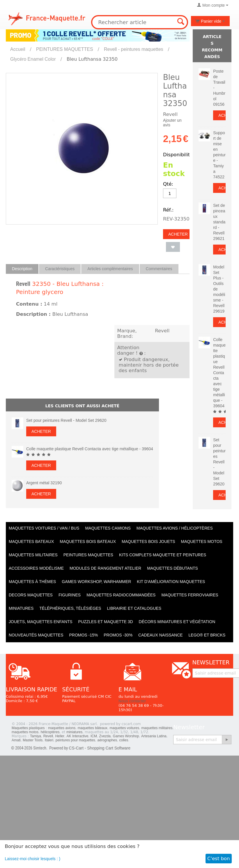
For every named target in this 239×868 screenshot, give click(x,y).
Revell (23, 284)
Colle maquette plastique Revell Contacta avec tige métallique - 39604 (90, 449)
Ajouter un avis (172, 123)
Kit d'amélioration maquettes (171, 582)
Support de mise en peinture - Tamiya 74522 (219, 155)
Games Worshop (126, 736)
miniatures (74, 732)
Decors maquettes (31, 595)
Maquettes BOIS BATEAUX (88, 541)
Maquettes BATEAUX (31, 541)
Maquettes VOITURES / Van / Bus (44, 528)
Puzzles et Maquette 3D (106, 622)
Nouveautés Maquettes (36, 635)
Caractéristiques (60, 269)
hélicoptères (50, 732)
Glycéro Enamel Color (33, 59)
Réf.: (168, 210)
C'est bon (219, 859)
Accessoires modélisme (36, 568)
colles (124, 740)
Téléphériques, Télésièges (70, 608)
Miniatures (21, 608)
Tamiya (36, 736)
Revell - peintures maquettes (134, 49)
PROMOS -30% (118, 635)
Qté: (168, 184)
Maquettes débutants (172, 568)
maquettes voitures (124, 728)
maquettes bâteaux (93, 728)
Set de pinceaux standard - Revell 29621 (219, 222)
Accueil (18, 49)
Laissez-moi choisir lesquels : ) (33, 859)
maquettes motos (25, 732)
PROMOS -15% (83, 635)
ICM (94, 736)
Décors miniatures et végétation (177, 622)
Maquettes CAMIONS (108, 528)
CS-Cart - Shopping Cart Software (100, 748)
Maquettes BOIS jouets (148, 541)
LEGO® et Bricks (207, 635)
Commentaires (159, 269)
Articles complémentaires (110, 269)
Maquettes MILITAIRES (33, 555)
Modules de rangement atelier (105, 568)
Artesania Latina (154, 736)
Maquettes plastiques (28, 728)
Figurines (70, 595)
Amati (16, 740)
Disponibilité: (179, 155)
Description (22, 269)
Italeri (49, 740)
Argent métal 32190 (44, 483)
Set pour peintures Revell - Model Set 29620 (66, 420)
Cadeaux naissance (160, 635)
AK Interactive (78, 736)
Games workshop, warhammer (96, 582)
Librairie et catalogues (134, 608)
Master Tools (33, 740)
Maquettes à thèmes (32, 582)
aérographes (107, 740)
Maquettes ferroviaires (190, 595)
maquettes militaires (157, 728)
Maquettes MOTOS (202, 541)
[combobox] (139, 22)
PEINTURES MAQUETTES (65, 49)
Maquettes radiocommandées (121, 595)
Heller (60, 736)
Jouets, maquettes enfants (41, 622)
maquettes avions (62, 728)
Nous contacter (132, 701)
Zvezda (105, 736)
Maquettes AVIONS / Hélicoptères (175, 528)
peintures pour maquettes (75, 740)
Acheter (178, 234)
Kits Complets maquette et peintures (163, 555)
